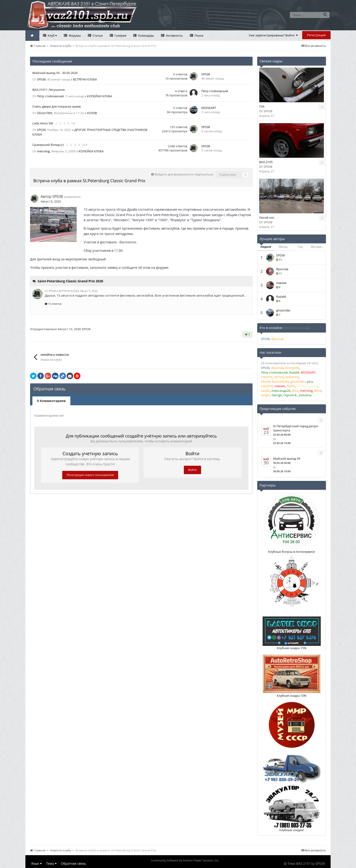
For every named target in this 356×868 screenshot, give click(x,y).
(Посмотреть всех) (296, 328)
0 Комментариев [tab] (51, 401)
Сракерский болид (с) (48, 145)
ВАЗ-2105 (266, 162)
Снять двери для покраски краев (56, 106)
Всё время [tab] (318, 247)
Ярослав (282, 269)
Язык (36, 863)
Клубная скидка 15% (292, 648)
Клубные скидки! (292, 830)
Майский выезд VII (287, 458)
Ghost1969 (45, 113)
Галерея (120, 35)
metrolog (43, 151)
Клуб (52, 35)
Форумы (74, 35)
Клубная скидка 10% (292, 696)
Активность (174, 35)
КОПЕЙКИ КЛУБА (100, 96)
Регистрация (316, 35)
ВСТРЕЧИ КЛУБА (85, 79)
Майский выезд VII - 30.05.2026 (55, 73)
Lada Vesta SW (43, 123)
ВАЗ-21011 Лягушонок (49, 90)
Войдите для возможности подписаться (184, 174)
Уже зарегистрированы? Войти (273, 35)
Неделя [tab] (266, 247)
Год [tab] (300, 247)
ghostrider (283, 310)
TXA (262, 106)
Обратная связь (73, 863)
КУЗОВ (92, 113)
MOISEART (209, 108)
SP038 (41, 79)
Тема (51, 863)
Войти (192, 470)
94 (85, 145)
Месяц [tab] (283, 247)
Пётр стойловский (50, 96)
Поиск (199, 35)
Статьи (97, 35)
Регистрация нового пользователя (90, 475)
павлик (281, 283)
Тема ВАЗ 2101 (299, 863)
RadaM (281, 297)
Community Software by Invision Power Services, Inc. (185, 860)
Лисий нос (267, 217)
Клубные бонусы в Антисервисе (292, 552)
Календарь (146, 35)
